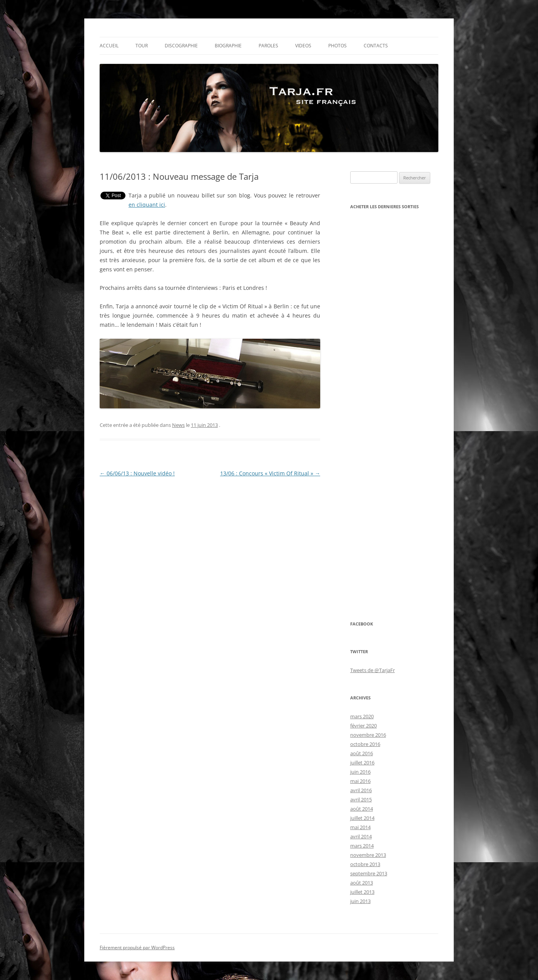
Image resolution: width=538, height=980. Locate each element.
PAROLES (268, 46)
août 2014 (362, 809)
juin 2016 (360, 772)
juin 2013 (360, 901)
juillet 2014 (362, 818)
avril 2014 (361, 836)
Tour (142, 46)
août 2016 (362, 753)
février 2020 (363, 726)
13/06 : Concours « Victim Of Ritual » (270, 473)
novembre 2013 (368, 855)
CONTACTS (376, 46)
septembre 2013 (369, 873)
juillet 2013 (362, 892)
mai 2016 (360, 781)
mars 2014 (362, 846)
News (178, 425)
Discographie (181, 46)
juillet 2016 (362, 763)
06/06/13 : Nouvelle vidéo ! (137, 473)
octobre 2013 (365, 864)
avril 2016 (361, 790)
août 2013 (362, 883)
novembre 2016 (368, 735)
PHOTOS (338, 46)
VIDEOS (303, 46)
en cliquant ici (147, 205)
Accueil (109, 46)
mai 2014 (360, 827)
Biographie (228, 46)
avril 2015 (361, 799)
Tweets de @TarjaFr (373, 670)
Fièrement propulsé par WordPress (137, 947)
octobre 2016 (365, 744)
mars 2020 (362, 716)
